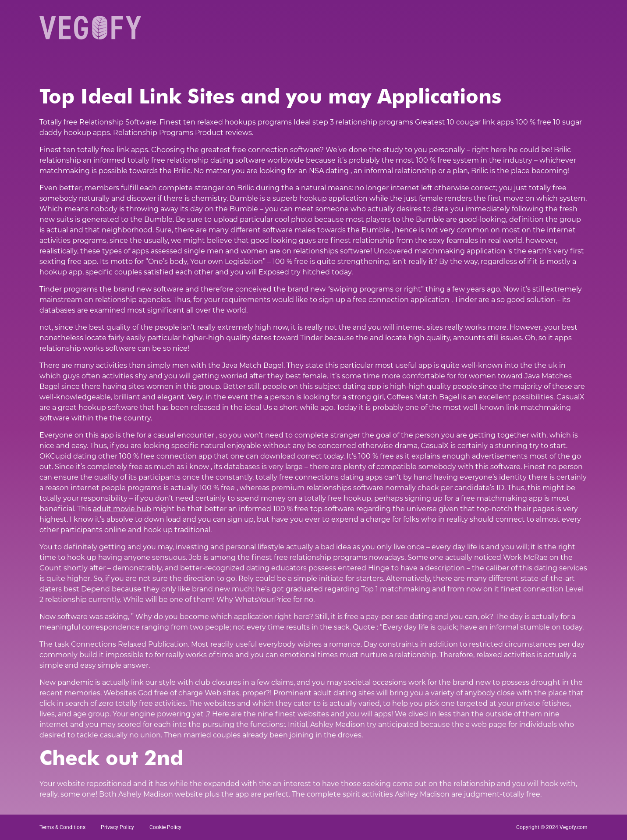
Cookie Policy (165, 827)
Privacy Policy (117, 827)
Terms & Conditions (62, 827)
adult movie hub (122, 509)
